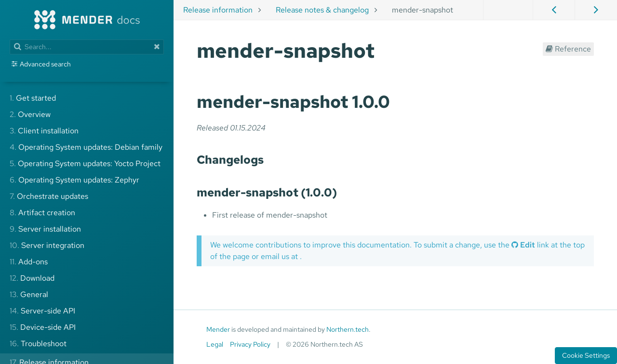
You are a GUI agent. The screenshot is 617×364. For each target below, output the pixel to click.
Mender (218, 329)
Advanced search (45, 64)
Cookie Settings (586, 355)
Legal (215, 344)
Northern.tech (348, 329)
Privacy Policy (250, 344)
